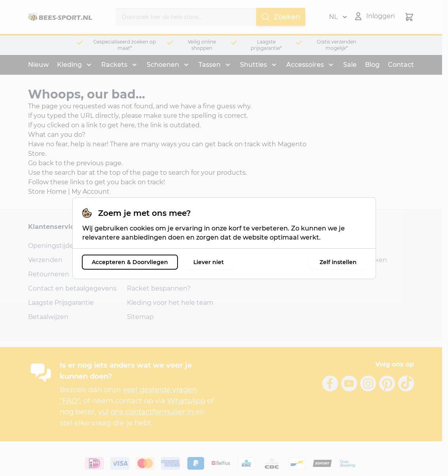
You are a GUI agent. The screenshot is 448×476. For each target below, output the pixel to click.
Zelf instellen (338, 262)
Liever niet (209, 262)
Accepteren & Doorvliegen (130, 262)
